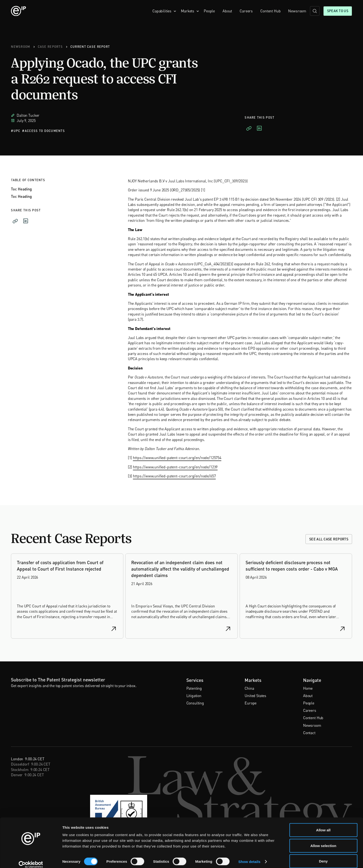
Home (308, 688)
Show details (249, 856)
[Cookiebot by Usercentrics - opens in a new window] (31, 859)
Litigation (194, 696)
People (209, 11)
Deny (323, 855)
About (227, 11)
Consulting (195, 703)
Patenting (194, 688)
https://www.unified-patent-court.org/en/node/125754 (177, 458)
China (249, 688)
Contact (309, 733)
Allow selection (323, 840)
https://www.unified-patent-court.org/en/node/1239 (175, 467)
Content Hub (270, 11)
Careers (246, 11)
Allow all (323, 824)
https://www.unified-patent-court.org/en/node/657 (174, 476)
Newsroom (297, 11)
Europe (251, 703)
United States (255, 696)
